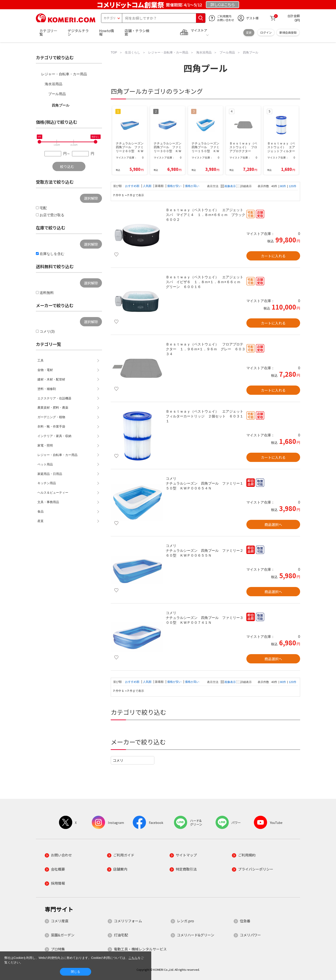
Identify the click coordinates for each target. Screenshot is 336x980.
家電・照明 (45, 445)
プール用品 (57, 94)
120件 (292, 186)
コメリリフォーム (128, 921)
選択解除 (91, 198)
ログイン (266, 32)
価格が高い (192, 186)
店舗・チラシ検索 (137, 32)
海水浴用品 (54, 84)
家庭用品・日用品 (50, 474)
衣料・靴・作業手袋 (51, 426)
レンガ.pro (185, 921)
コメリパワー (250, 935)
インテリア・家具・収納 (54, 436)
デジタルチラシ (78, 32)
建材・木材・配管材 (51, 379)
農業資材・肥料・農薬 (53, 408)
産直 (41, 521)
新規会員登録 (288, 32)
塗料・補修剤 (47, 389)
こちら (133, 958)
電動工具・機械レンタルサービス (140, 949)
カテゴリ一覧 (48, 32)
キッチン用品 (47, 483)
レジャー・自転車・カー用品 (64, 74)
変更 (249, 32)
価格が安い (175, 186)
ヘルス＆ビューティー (53, 493)
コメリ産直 (60, 921)
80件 (283, 186)
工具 (41, 360)
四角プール (61, 105)
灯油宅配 (121, 935)
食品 (41, 511)
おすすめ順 (133, 186)
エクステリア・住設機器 (54, 398)
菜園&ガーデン (63, 935)
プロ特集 (58, 949)
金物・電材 (45, 370)
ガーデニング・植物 (51, 417)
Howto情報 (107, 32)
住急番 (245, 921)
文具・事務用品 (48, 502)
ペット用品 (45, 464)
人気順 (148, 186)
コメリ (118, 760)
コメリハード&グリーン (196, 935)
